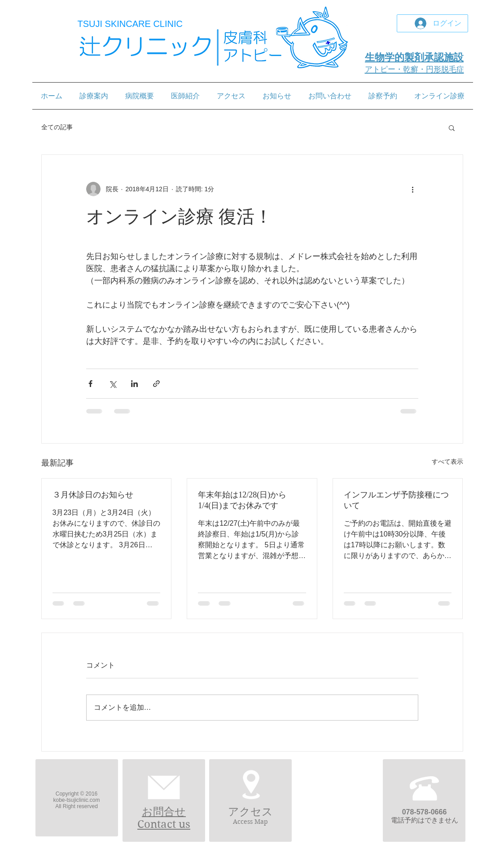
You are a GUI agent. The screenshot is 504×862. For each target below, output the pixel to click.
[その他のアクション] (413, 189)
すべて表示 (447, 462)
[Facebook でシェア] (90, 384)
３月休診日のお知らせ (93, 495)
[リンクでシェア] (156, 384)
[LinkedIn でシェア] (134, 384)
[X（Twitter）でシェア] (112, 384)
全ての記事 (57, 127)
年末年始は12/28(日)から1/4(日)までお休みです (242, 500)
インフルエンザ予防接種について (396, 500)
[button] (452, 128)
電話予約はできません (425, 820)
